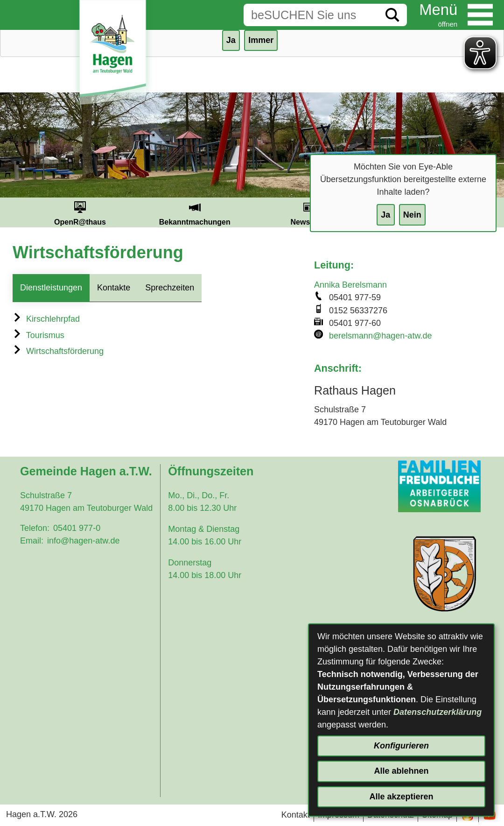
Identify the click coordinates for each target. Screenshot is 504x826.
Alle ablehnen (401, 771)
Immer (261, 40)
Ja (385, 215)
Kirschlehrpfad (46, 319)
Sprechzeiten (170, 288)
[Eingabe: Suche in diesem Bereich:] (311, 15)
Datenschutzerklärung (437, 712)
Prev (12, 212)
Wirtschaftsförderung (58, 351)
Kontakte (114, 288)
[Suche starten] (392, 15)
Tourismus (38, 335)
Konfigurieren (401, 746)
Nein (412, 215)
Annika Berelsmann (350, 285)
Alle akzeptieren (401, 797)
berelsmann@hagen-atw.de (380, 336)
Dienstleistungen (51, 288)
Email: (32, 541)
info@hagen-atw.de (83, 541)
